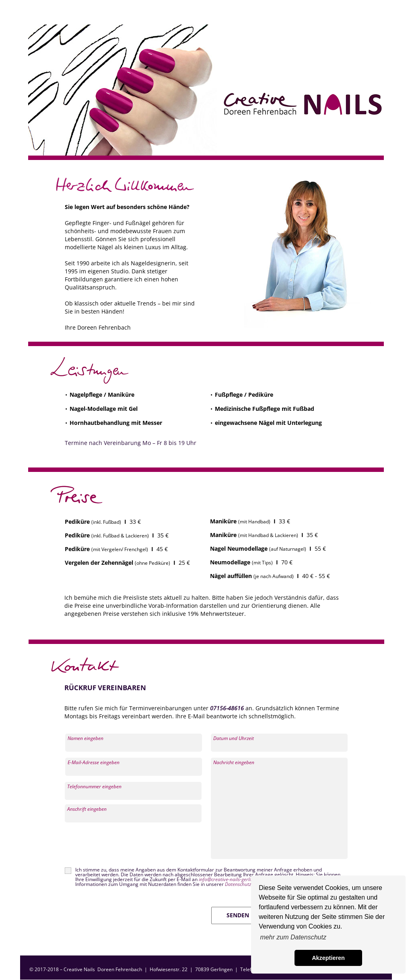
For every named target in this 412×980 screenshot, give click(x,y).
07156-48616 (227, 708)
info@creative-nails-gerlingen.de (234, 879)
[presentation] (126, 845)
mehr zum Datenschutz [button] (293, 937)
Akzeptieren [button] (328, 958)
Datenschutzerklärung (248, 884)
